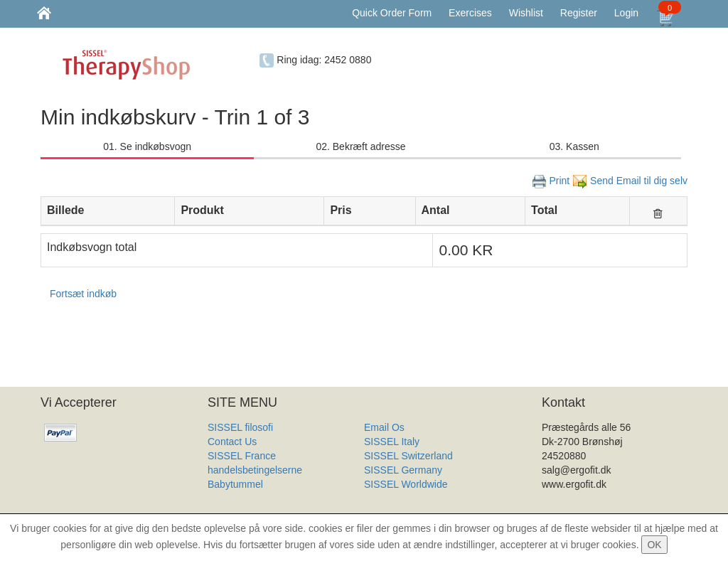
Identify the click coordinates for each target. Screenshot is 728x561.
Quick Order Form (392, 13)
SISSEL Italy (392, 442)
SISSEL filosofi (240, 427)
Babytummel (235, 484)
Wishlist (526, 13)
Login (626, 13)
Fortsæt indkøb (83, 294)
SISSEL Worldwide (406, 484)
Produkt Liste (393, 498)
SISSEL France (242, 456)
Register (579, 13)
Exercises (470, 13)
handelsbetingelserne (255, 470)
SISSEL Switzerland (408, 456)
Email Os (384, 427)
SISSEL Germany (403, 470)
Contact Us (232, 442)
